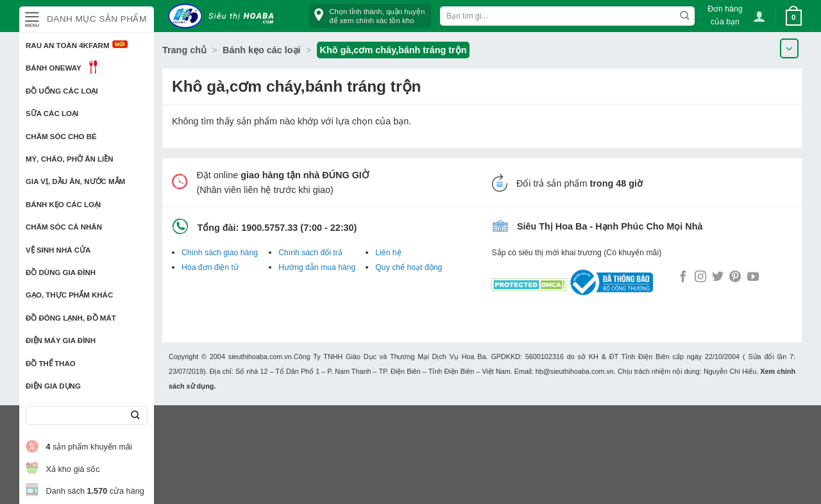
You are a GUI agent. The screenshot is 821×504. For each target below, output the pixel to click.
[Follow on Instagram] (700, 278)
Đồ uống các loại (62, 91)
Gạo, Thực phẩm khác (69, 295)
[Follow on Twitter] (718, 278)
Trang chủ (184, 50)
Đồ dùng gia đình (61, 273)
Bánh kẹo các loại (63, 205)
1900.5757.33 (269, 228)
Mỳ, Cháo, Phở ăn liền (70, 159)
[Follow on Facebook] (683, 278)
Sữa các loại (52, 113)
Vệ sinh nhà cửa (58, 250)
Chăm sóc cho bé (61, 137)
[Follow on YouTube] (753, 278)
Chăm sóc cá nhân (64, 227)
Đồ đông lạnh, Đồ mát (71, 318)
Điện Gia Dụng (53, 386)
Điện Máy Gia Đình (61, 340)
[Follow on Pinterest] (735, 278)
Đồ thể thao (51, 364)
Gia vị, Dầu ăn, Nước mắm (75, 181)
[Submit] (135, 416)
